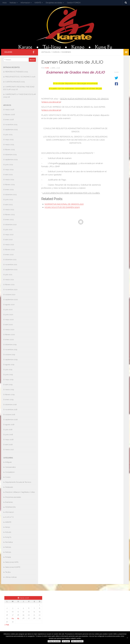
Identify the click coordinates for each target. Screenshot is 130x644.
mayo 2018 (9, 440)
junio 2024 (9, 165)
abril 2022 (9, 240)
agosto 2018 (10, 425)
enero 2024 (9, 190)
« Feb (7, 625)
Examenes (66, 52)
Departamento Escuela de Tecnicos (18, 482)
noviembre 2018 (11, 410)
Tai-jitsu (8, 572)
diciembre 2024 (11, 155)
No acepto (66, 641)
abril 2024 (9, 175)
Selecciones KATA (12, 562)
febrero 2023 (10, 215)
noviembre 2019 (11, 350)
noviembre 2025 (11, 125)
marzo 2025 (10, 145)
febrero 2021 (10, 285)
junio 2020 (9, 315)
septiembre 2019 (11, 360)
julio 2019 (9, 370)
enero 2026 (10, 120)
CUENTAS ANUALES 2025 (15, 82)
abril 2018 (9, 445)
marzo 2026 (10, 110)
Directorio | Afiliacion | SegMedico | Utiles (20, 492)
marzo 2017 (10, 450)
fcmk (47, 68)
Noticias (13, 3)
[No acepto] (127, 638)
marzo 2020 (10, 330)
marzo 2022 (10, 245)
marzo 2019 (10, 390)
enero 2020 (10, 340)
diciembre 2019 (11, 345)
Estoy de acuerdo (54, 641)
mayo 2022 (9, 235)
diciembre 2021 (11, 260)
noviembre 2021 (11, 265)
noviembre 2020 (11, 290)
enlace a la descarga (51, 102)
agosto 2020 (10, 305)
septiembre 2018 (11, 420)
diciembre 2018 (11, 405)
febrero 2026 (10, 115)
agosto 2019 (10, 365)
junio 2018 (9, 435)
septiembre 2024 (11, 160)
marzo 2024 (10, 180)
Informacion (25, 3)
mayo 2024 (9, 170)
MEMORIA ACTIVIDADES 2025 (17, 72)
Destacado (9, 487)
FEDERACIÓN (10, 507)
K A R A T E (9, 517)
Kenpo (8, 527)
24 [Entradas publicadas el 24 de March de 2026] (13, 618)
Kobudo (8, 532)
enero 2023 (9, 220)
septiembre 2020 (12, 300)
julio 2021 (9, 275)
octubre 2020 (10, 295)
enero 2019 (9, 400)
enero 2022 (9, 255)
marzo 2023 (10, 210)
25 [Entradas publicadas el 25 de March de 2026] (18, 618)
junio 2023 (9, 200)
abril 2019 (9, 385)
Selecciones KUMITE (13, 567)
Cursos (56, 52)
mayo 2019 (9, 380)
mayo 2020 (9, 320)
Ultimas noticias (11, 577)
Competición (10, 472)
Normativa (9, 542)
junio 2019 (9, 375)
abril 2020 (9, 325)
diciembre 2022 (11, 225)
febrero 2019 (10, 395)
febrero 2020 (10, 335)
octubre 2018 (10, 415)
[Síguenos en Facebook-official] (33, 52)
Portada (8, 557)
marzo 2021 (10, 280)
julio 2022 (9, 230)
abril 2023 (9, 205)
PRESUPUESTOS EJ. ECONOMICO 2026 (20, 77)
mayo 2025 (9, 140)
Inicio (5, 3)
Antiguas (46, 52)
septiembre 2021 (11, 270)
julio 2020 (9, 310)
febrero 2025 (10, 150)
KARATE (38, 3)
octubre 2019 (10, 355)
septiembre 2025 (11, 130)
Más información (77, 641)
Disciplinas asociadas (54, 3)
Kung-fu (8, 537)
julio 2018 (9, 430)
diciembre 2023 (11, 195)
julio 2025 (9, 135)
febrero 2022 (10, 250)
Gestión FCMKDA (74, 3)
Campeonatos (10, 467)
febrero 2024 (10, 185)
